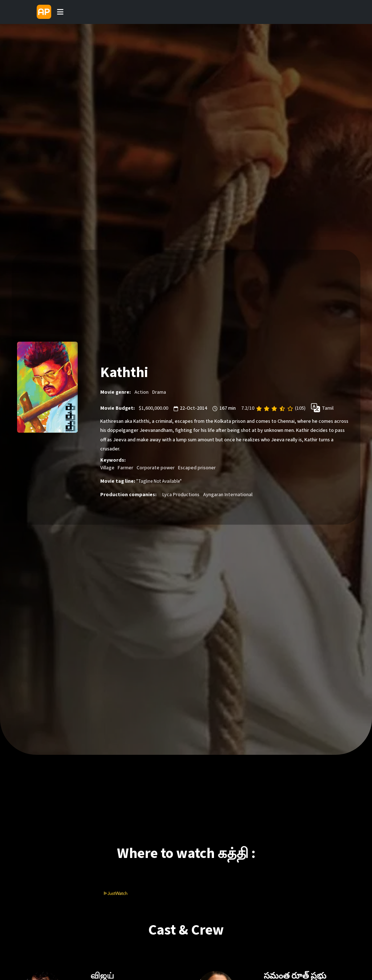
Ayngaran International (228, 495)
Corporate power (156, 468)
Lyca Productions (181, 495)
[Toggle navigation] (60, 12)
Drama (159, 392)
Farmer (126, 468)
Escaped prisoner (197, 468)
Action (141, 392)
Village (107, 468)
